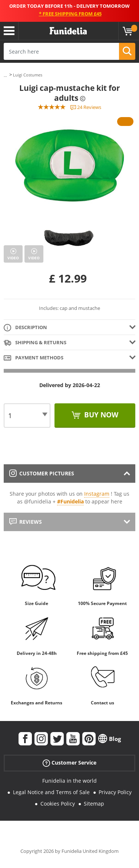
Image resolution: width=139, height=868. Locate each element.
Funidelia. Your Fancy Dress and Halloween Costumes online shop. (68, 31)
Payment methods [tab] (34, 358)
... (5, 75)
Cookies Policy (58, 804)
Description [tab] (25, 328)
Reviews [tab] (26, 522)
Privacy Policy (115, 792)
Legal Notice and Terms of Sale (51, 792)
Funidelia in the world (69, 781)
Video (13, 258)
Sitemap (94, 804)
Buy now (100, 415)
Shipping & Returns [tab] (35, 343)
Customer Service (69, 763)
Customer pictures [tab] (42, 473)
